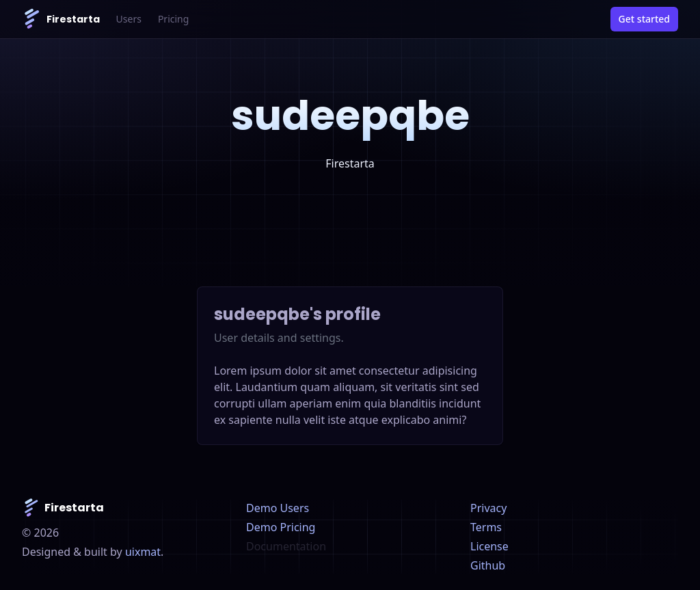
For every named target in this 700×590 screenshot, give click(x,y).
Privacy (488, 508)
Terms (486, 527)
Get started (644, 19)
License (489, 546)
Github (488, 565)
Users (129, 19)
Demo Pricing (281, 527)
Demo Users (278, 508)
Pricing (173, 19)
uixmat (143, 552)
